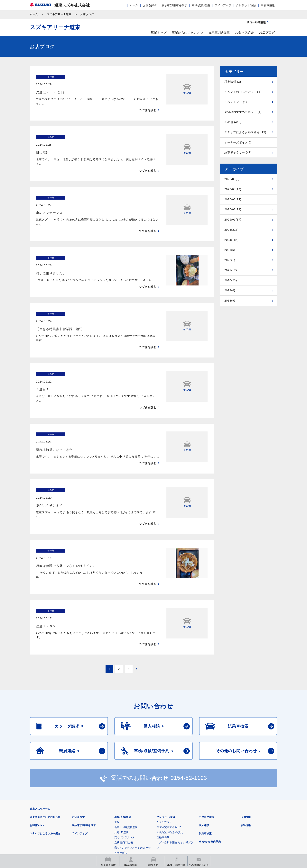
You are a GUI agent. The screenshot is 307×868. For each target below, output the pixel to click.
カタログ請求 (207, 749)
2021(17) (231, 270)
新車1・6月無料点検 (126, 759)
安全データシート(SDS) (43, 807)
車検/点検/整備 (201, 5)
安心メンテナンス (125, 769)
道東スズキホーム (40, 741)
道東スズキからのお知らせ (45, 749)
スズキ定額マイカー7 (169, 759)
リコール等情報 (196, 826)
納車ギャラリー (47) (238, 152)
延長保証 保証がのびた (170, 764)
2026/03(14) (233, 199)
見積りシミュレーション (99, 826)
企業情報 (246, 749)
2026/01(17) (233, 220)
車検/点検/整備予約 (210, 773)
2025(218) (232, 230)
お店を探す (150, 5)
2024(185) (232, 240)
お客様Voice (37, 757)
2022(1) (230, 260)
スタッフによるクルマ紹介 (45, 765)
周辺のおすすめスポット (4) (243, 112)
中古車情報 (268, 5)
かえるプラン (164, 754)
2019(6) (230, 290)
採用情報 (246, 757)
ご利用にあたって (75, 807)
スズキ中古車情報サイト (245, 826)
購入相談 (204, 757)
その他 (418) (233, 122)
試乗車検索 (205, 765)
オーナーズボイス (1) (239, 142)
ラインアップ (223, 5)
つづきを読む (148, 103)
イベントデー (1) (236, 102)
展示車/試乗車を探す (174, 5)
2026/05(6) (232, 179)
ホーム (134, 5)
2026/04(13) (233, 189)
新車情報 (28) (234, 82)
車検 (117, 754)
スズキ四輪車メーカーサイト (50, 826)
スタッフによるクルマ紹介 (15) (245, 132)
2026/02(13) (233, 209)
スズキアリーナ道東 (59, 14)
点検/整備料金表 (124, 774)
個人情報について (104, 807)
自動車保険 (163, 769)
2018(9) (230, 301)
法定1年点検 (121, 764)
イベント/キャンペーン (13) (243, 92)
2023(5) (230, 250)
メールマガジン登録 (148, 826)
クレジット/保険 (246, 5)
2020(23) (231, 280)
